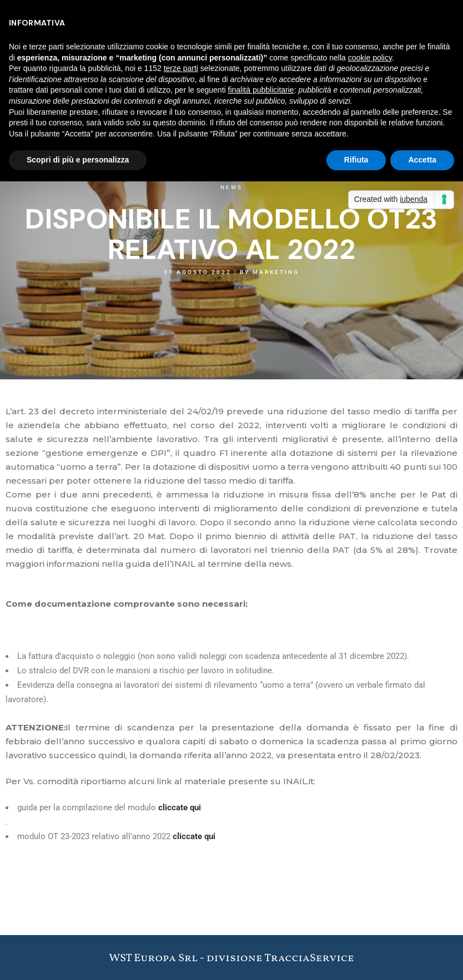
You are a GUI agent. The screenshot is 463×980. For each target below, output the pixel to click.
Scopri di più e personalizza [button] (78, 160)
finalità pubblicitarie (261, 90)
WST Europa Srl (153, 958)
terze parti (181, 68)
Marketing (276, 272)
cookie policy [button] (370, 58)
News (231, 187)
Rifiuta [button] (356, 160)
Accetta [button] (422, 160)
